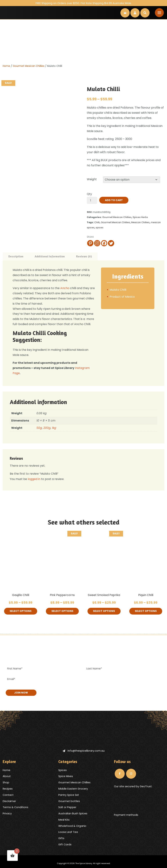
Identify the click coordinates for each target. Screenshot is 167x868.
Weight (92, 179)
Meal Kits (64, 820)
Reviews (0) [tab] (84, 256)
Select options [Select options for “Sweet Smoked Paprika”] (104, 611)
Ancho (65, 288)
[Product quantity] (92, 200)
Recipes (8, 789)
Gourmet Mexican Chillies (29, 66)
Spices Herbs (140, 217)
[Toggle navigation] (159, 13)
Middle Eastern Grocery (73, 789)
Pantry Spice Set (69, 795)
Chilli (97, 222)
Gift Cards (65, 844)
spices (100, 228)
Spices (63, 770)
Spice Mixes (66, 776)
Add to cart (114, 200)
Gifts (61, 838)
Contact (8, 795)
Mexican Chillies (140, 222)
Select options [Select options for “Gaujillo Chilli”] (21, 611)
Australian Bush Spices (73, 813)
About (7, 776)
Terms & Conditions (15, 807)
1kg (54, 428)
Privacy (7, 813)
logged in (34, 479)
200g (47, 428)
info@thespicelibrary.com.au (84, 751)
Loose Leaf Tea (68, 832)
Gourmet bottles (69, 801)
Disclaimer (9, 801)
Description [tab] (16, 256)
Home (6, 66)
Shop (6, 782)
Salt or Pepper (67, 807)
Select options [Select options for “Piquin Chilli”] (146, 611)
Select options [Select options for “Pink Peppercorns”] (62, 611)
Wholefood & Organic (72, 826)
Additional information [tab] (50, 256)
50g (39, 428)
